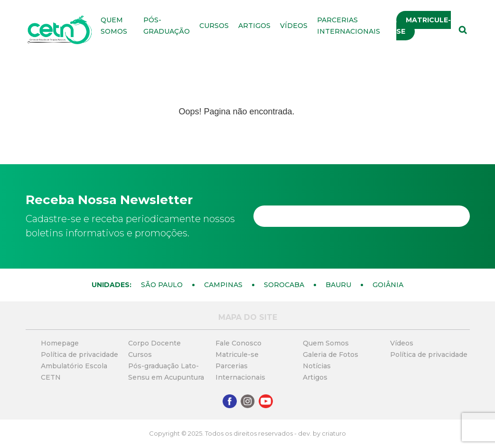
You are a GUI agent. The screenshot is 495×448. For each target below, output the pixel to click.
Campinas (223, 285)
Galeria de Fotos (331, 355)
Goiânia (388, 285)
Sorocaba (284, 285)
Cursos (214, 26)
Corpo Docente (154, 343)
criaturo (334, 433)
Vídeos (294, 26)
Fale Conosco (238, 343)
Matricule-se (424, 26)
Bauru (338, 285)
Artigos (254, 26)
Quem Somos (326, 343)
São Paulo (162, 285)
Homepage (60, 343)
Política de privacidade (79, 355)
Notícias (317, 366)
